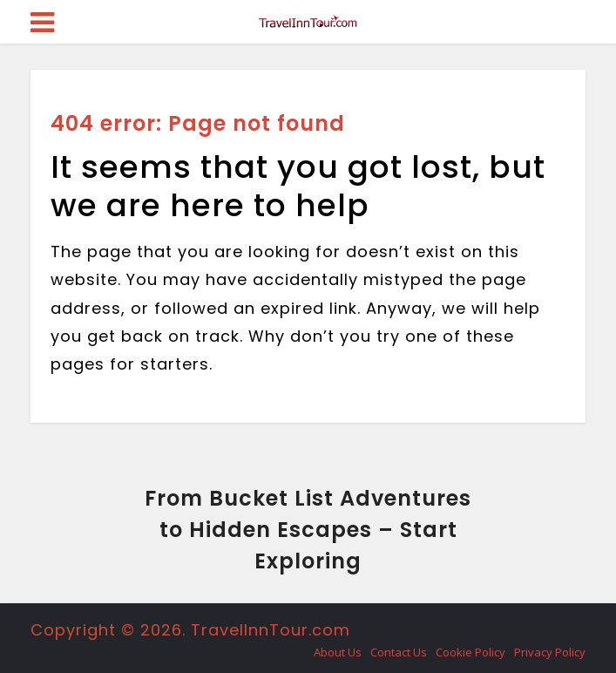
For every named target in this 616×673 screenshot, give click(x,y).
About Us (338, 652)
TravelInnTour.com (271, 630)
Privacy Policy (550, 652)
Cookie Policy (470, 652)
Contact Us (399, 652)
